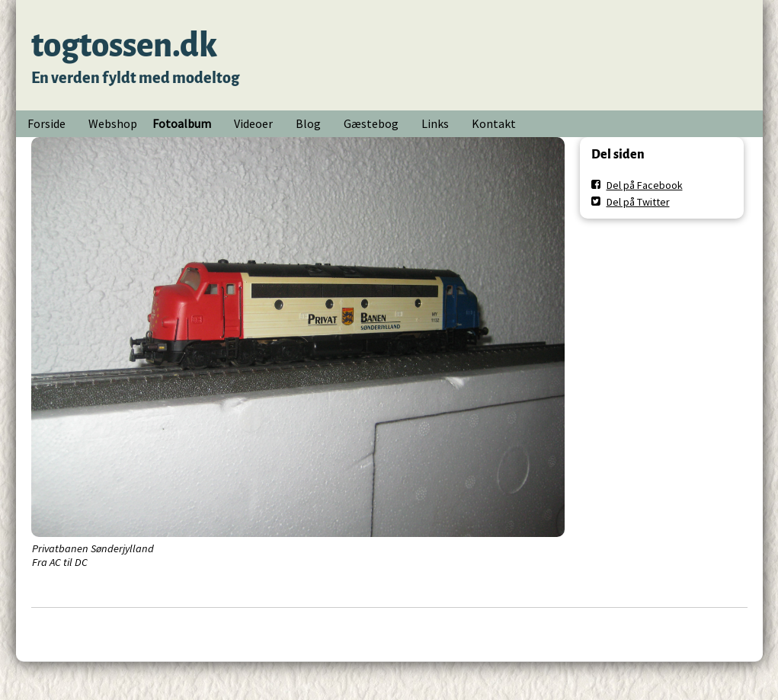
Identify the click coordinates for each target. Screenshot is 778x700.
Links (435, 123)
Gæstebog (371, 123)
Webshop (113, 123)
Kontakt (494, 123)
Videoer (253, 123)
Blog (308, 123)
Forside (46, 123)
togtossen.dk (124, 45)
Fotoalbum (182, 123)
